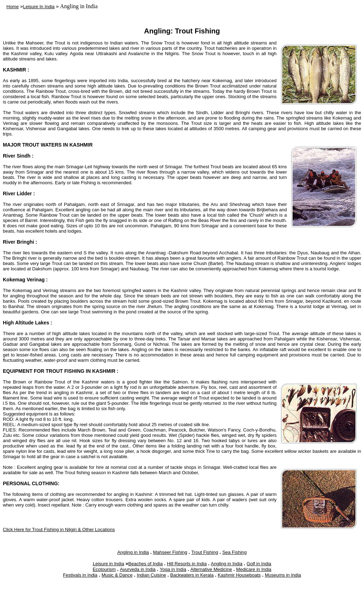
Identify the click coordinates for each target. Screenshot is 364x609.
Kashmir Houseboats (239, 575)
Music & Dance (117, 575)
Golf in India (259, 564)
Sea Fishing (234, 552)
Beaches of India (146, 564)
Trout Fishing (205, 552)
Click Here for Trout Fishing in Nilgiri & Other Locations (59, 529)
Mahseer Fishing (170, 552)
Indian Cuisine (151, 575)
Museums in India (283, 575)
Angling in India (133, 552)
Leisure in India (108, 564)
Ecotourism (104, 569)
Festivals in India (80, 575)
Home (13, 7)
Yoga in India (173, 569)
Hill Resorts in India (187, 564)
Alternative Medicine (211, 569)
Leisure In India (39, 7)
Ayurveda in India (138, 569)
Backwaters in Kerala (192, 575)
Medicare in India (254, 569)
